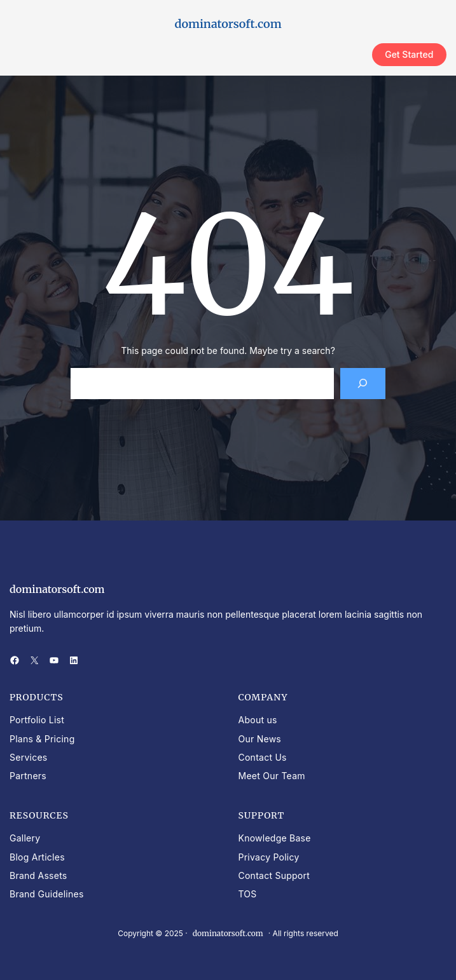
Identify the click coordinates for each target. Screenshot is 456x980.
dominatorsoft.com (228, 24)
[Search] (363, 384)
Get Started (409, 54)
